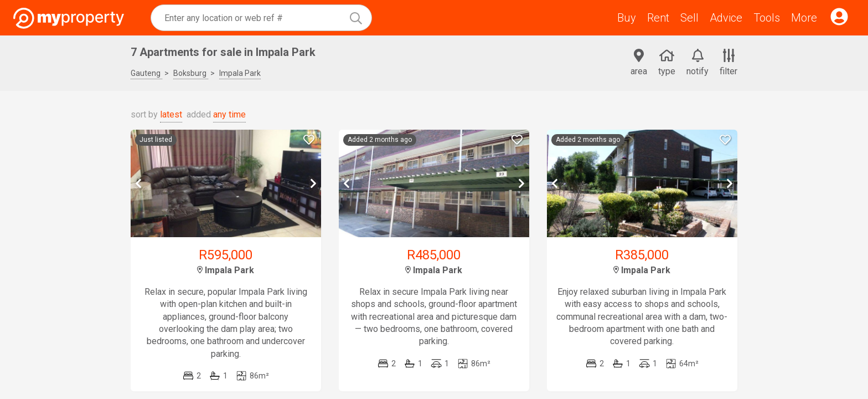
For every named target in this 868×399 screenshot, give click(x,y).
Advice (726, 18)
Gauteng (146, 73)
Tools (767, 18)
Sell (689, 18)
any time (229, 114)
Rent (658, 18)
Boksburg (191, 73)
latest (171, 114)
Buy (627, 18)
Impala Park (240, 73)
